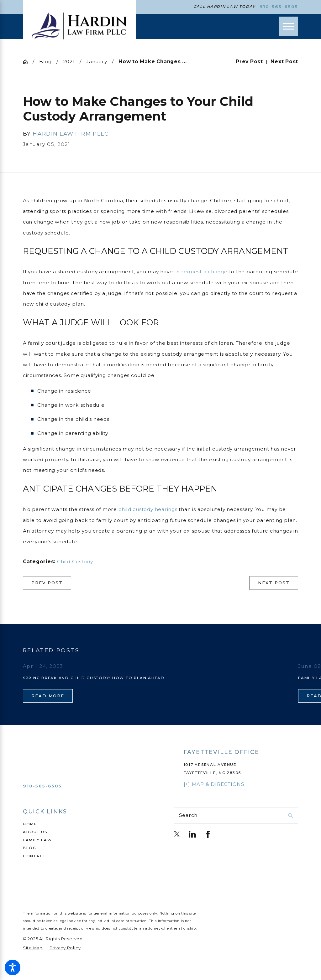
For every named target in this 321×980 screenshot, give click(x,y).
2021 (69, 62)
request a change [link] (204, 272)
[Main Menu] (289, 26)
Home (30, 824)
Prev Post (47, 583)
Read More (48, 696)
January (97, 62)
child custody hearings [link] (148, 509)
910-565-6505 (279, 7)
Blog (45, 62)
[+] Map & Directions (214, 784)
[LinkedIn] (192, 834)
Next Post (274, 583)
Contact (34, 856)
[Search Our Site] (290, 815)
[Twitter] (177, 834)
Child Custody (75, 562)
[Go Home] (28, 62)
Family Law (37, 840)
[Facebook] (208, 834)
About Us (35, 832)
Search (188, 815)
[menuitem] (85, 824)
